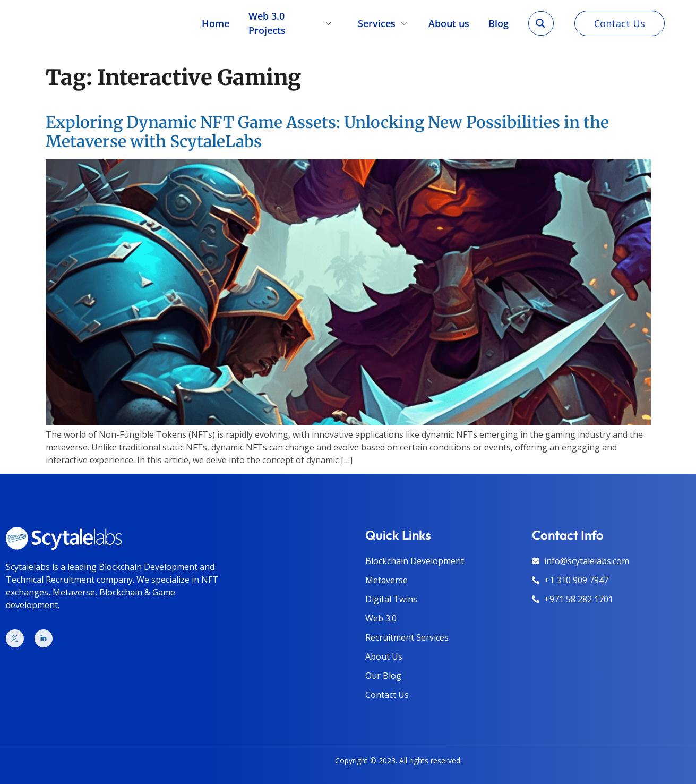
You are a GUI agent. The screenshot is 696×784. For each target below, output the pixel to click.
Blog (499, 21)
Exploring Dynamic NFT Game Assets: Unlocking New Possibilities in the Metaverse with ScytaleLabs (327, 132)
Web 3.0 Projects (293, 21)
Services (384, 21)
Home (215, 21)
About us (449, 21)
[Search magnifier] (540, 22)
